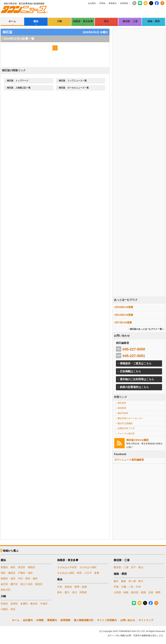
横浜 (36, 21)
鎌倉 (124, 581)
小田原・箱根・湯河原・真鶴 (130, 592)
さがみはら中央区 (67, 567)
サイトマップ (146, 620)
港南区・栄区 (8, 578)
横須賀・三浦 (130, 21)
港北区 (22, 567)
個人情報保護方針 (84, 620)
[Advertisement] (132, 143)
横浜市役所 (123, 413)
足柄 (151, 592)
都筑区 (32, 567)
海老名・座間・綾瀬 (76, 587)
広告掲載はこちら (130, 371)
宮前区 (4, 604)
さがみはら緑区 (66, 573)
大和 (60, 587)
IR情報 (102, 3)
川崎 (59, 21)
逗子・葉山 (137, 567)
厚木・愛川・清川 (67, 592)
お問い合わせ (128, 620)
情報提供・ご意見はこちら (136, 363)
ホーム (12, 21)
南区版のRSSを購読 (138, 440)
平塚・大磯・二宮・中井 (127, 587)
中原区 (44, 604)
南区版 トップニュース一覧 (73, 81)
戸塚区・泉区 (25, 573)
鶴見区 (39, 584)
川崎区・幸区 (8, 609)
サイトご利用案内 (107, 620)
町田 (79, 573)
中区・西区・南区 (28, 578)
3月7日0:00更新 (123, 322)
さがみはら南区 (88, 567)
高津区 (14, 604)
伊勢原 (83, 592)
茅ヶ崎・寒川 (136, 581)
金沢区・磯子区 (9, 584)
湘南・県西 (154, 21)
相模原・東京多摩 (83, 21)
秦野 (158, 592)
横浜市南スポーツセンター (130, 418)
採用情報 (124, 3)
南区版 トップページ (18, 81)
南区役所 (122, 403)
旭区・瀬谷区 (8, 573)
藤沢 (116, 581)
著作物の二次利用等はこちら (137, 379)
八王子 (88, 573)
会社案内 (92, 3)
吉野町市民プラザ (126, 428)
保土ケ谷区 (27, 584)
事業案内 (113, 3)
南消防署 (122, 408)
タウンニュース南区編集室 (129, 460)
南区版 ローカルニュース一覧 (74, 88)
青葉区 (4, 567)
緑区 (13, 567)
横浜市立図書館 (125, 423)
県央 (106, 21)
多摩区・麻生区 (29, 604)
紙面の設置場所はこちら (134, 387)
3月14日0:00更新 (124, 315)
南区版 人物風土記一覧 (19, 88)
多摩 (97, 573)
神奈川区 (6, 590)
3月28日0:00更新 (124, 307)
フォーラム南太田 (126, 433)
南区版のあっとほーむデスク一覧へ (147, 329)
